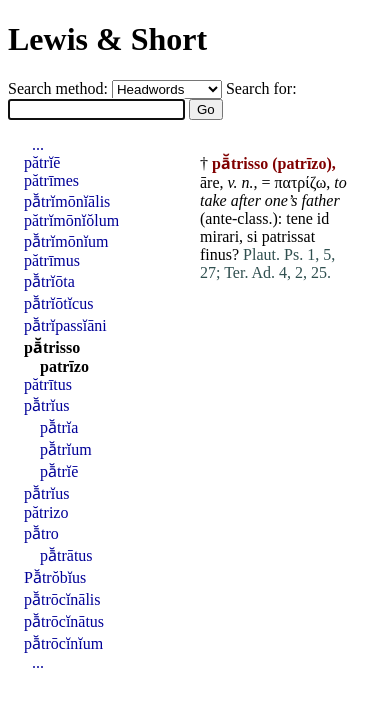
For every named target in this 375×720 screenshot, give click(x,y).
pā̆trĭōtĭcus (58, 303)
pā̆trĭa (59, 427)
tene (299, 218)
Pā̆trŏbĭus (55, 577)
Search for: (261, 88)
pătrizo (46, 512)
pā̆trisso (52, 347)
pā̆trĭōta (49, 281)
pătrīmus (52, 260)
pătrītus (48, 384)
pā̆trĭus (46, 405)
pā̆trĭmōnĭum (66, 241)
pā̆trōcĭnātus (64, 621)
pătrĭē (42, 162)
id (323, 218)
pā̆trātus (66, 555)
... (38, 144)
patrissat (288, 236)
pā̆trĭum (66, 449)
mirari (219, 236)
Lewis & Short (107, 39)
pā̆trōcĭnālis (62, 599)
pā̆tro (41, 533)
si (252, 236)
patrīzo (64, 366)
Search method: (60, 88)
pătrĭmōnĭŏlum (71, 220)
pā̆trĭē (59, 471)
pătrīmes (51, 180)
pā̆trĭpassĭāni (65, 325)
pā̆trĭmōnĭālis (67, 201)
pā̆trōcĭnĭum (63, 643)
